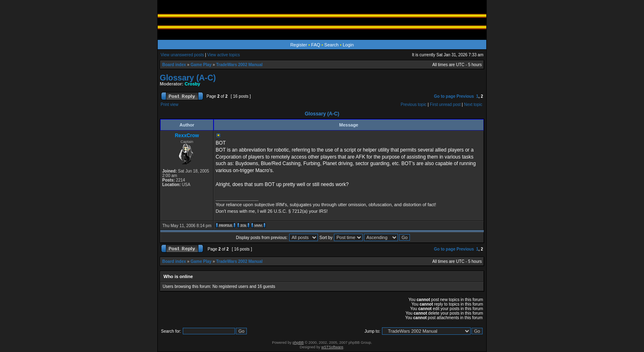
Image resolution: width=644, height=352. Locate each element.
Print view (169, 105)
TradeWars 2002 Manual (239, 65)
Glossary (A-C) (188, 78)
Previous (465, 96)
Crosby (193, 84)
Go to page (444, 96)
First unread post (445, 105)
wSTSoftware (332, 347)
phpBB (298, 343)
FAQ (316, 45)
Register (299, 45)
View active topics (224, 55)
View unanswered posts (182, 55)
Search (332, 45)
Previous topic (414, 105)
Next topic (473, 105)
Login (348, 45)
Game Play (201, 65)
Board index (174, 65)
